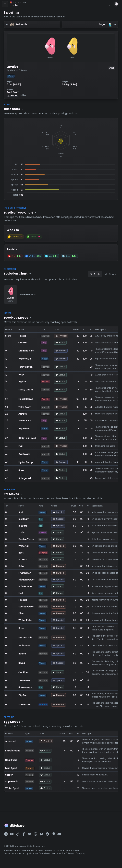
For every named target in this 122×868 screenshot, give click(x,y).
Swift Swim (13, 92)
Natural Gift (25, 638)
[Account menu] (116, 4)
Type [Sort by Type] (43, 329)
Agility (22, 382)
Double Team (26, 539)
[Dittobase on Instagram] (6, 834)
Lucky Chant (26, 390)
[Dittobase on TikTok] (18, 834)
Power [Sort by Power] (76, 329)
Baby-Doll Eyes (27, 438)
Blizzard (23, 526)
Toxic (21, 532)
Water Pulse (25, 620)
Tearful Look (25, 367)
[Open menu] (5, 4)
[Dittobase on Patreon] (53, 834)
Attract (23, 414)
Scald (22, 663)
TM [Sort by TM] (8, 506)
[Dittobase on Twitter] (30, 834)
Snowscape (25, 687)
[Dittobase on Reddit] (47, 834)
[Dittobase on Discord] (59, 834)
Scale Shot (24, 705)
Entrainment (12, 751)
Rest (21, 553)
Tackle (22, 336)
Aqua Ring (24, 429)
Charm (23, 343)
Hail (21, 593)
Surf (21, 512)
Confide (23, 672)
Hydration (16, 95)
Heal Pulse (11, 760)
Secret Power (26, 607)
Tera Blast (24, 680)
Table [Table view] (95, 274)
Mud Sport (11, 768)
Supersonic (12, 782)
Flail (21, 446)
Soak (21, 470)
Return (22, 566)
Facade (23, 600)
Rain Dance (25, 586)
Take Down (25, 407)
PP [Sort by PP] (91, 329)
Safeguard (25, 478)
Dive (21, 613)
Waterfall (24, 546)
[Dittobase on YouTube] (12, 834)
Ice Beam (24, 519)
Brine (21, 628)
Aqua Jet (11, 741)
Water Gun (25, 359)
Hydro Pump (26, 462)
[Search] (108, 4)
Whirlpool (24, 646)
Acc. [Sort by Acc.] (85, 329)
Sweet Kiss (25, 421)
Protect (23, 559)
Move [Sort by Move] (21, 329)
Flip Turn (23, 695)
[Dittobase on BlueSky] (41, 834)
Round (22, 654)
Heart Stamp (26, 399)
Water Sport (12, 788)
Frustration (25, 573)
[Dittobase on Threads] (36, 834)
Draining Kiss (26, 351)
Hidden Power (26, 580)
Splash (9, 775)
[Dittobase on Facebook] (24, 834)
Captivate (24, 454)
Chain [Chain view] (110, 274)
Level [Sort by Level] (9, 329)
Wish (21, 375)
